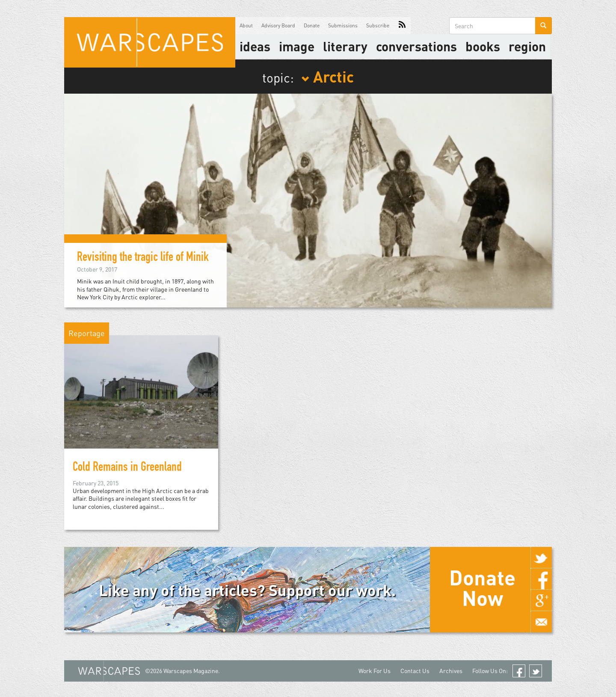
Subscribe (378, 25)
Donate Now (482, 588)
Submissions (343, 25)
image (297, 46)
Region (527, 46)
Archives (451, 671)
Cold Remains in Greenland (127, 468)
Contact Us (415, 671)
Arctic (327, 76)
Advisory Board (278, 25)
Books (483, 46)
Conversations (416, 46)
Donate (312, 25)
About (246, 25)
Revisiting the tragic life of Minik (143, 258)
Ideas (255, 46)
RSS (402, 26)
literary (345, 46)
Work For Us (375, 671)
